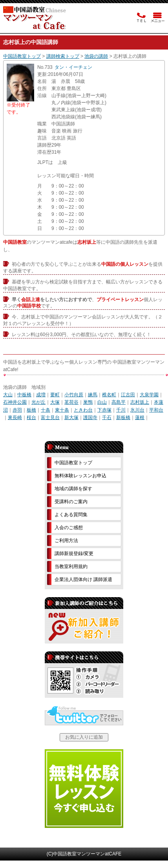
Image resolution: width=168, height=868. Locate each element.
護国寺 (90, 417)
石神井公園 (15, 402)
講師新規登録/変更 (74, 554)
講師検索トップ (63, 56)
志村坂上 (140, 402)
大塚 (55, 402)
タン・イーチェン (73, 67)
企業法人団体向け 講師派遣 (83, 579)
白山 (102, 402)
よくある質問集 (71, 515)
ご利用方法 (66, 541)
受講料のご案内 (71, 502)
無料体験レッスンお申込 (80, 476)
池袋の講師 (96, 56)
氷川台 (137, 410)
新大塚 (71, 417)
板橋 (31, 410)
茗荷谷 (71, 402)
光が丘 (38, 402)
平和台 (156, 410)
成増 (41, 395)
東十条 (62, 410)
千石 (107, 417)
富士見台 (50, 417)
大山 (8, 395)
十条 (46, 410)
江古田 (128, 395)
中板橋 (24, 395)
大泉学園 (149, 395)
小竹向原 (74, 395)
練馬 (93, 395)
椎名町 (109, 395)
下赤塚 (104, 410)
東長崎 (15, 417)
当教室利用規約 (71, 566)
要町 (55, 395)
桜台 (31, 417)
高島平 (119, 402)
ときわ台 (83, 410)
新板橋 (123, 417)
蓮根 (140, 417)
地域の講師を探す (73, 489)
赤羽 (17, 410)
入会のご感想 (69, 528)
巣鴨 (88, 402)
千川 (121, 410)
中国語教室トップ (22, 56)
